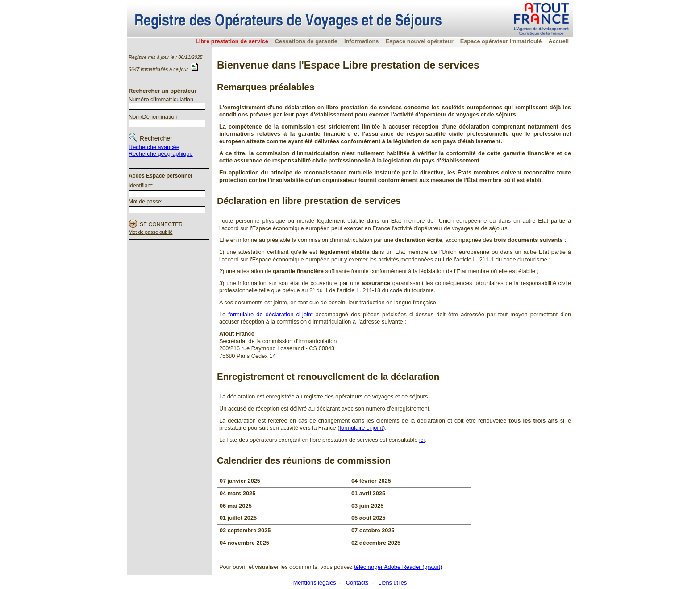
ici (422, 440)
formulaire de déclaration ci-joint (270, 314)
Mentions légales (315, 583)
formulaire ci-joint (361, 428)
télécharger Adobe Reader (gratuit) (398, 567)
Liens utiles (392, 583)
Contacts (357, 583)
